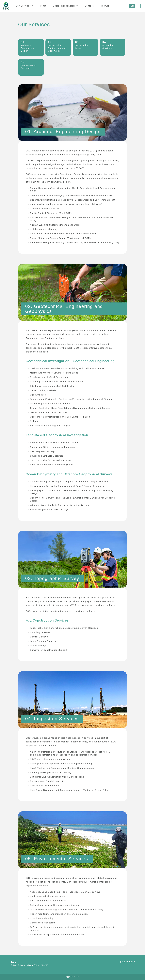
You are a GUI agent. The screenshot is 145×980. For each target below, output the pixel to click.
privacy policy (128, 962)
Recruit (105, 6)
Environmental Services (29, 65)
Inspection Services (108, 45)
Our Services (24, 6)
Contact (89, 6)
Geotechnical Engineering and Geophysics (57, 46)
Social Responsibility (65, 6)
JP (138, 6)
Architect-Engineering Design (27, 46)
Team (43, 6)
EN (132, 6)
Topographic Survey (82, 45)
